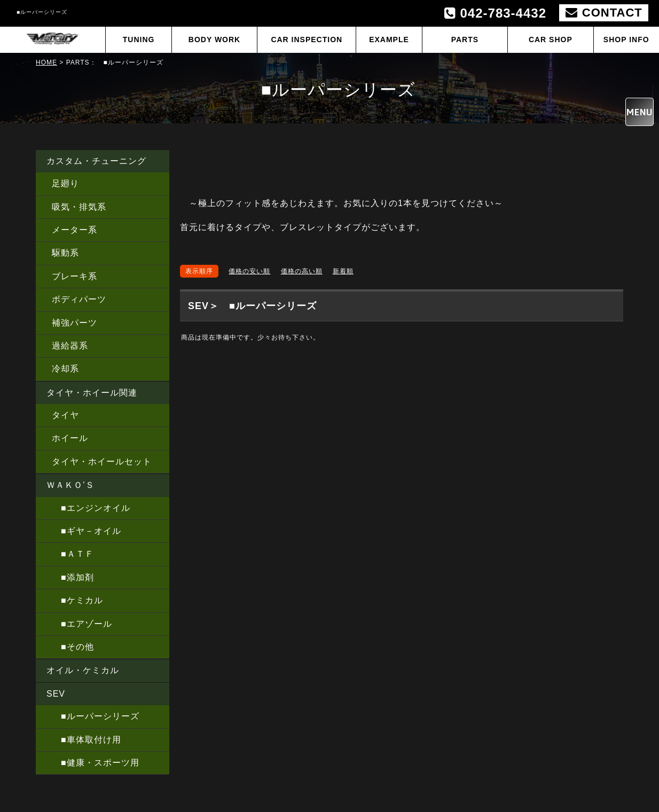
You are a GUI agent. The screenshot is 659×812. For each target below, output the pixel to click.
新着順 (343, 271)
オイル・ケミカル (83, 670)
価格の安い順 (249, 271)
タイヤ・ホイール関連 (92, 393)
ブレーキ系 (74, 276)
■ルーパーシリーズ (96, 716)
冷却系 (65, 369)
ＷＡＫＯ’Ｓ (70, 485)
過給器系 (70, 346)
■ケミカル (77, 600)
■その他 (73, 647)
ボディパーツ (79, 299)
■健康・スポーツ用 (96, 763)
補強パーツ (74, 323)
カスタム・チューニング (96, 161)
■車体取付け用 (87, 740)
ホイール (70, 438)
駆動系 (65, 253)
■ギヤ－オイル (87, 531)
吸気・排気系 (79, 207)
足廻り (65, 183)
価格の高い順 (302, 271)
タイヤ (65, 415)
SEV (56, 694)
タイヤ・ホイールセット (102, 462)
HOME (46, 62)
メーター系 (74, 230)
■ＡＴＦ (73, 554)
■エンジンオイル (91, 508)
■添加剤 (73, 577)
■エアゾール (82, 624)
